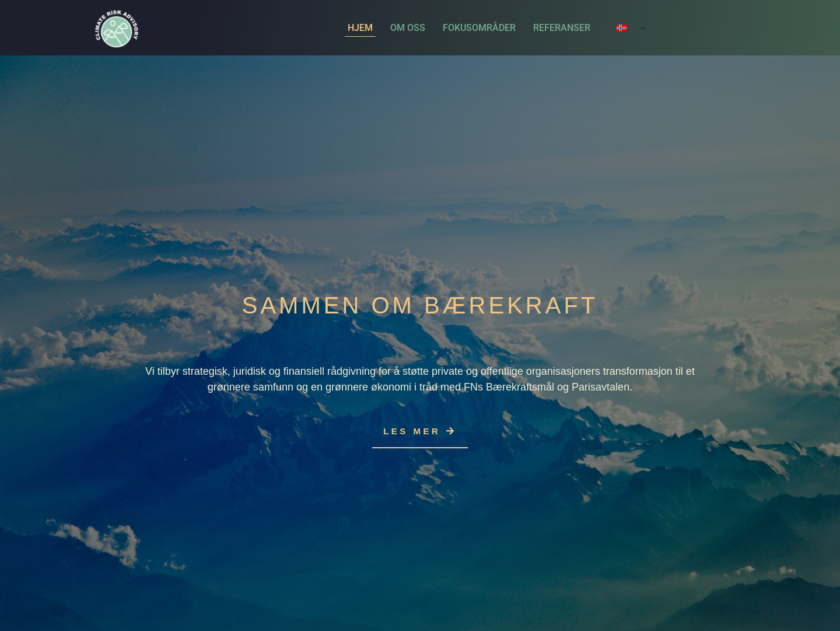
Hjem (360, 28)
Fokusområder (479, 28)
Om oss (408, 28)
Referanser (562, 28)
